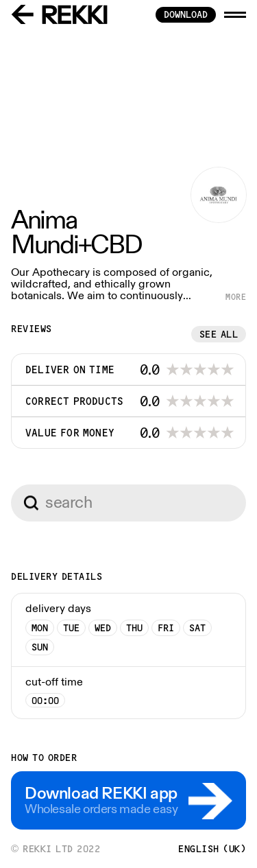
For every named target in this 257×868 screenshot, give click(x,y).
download (186, 14)
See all (219, 334)
